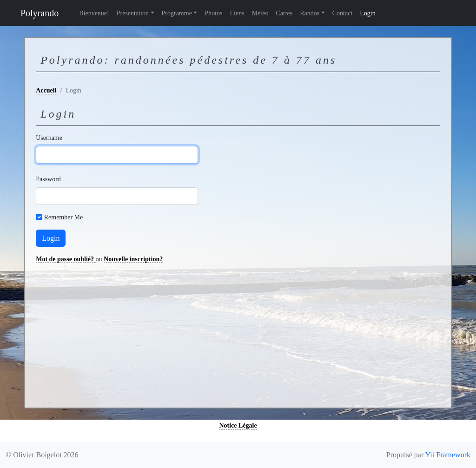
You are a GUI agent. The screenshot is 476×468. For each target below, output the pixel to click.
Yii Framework (448, 455)
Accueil (46, 90)
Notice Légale (238, 425)
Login (367, 13)
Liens (237, 13)
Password (43, 179)
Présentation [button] (133, 13)
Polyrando (40, 13)
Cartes (284, 13)
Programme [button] (177, 13)
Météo (260, 13)
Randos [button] (310, 13)
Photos (213, 13)
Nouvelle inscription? (133, 259)
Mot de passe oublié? (66, 259)
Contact (343, 13)
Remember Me (64, 217)
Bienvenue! (94, 13)
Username (43, 138)
